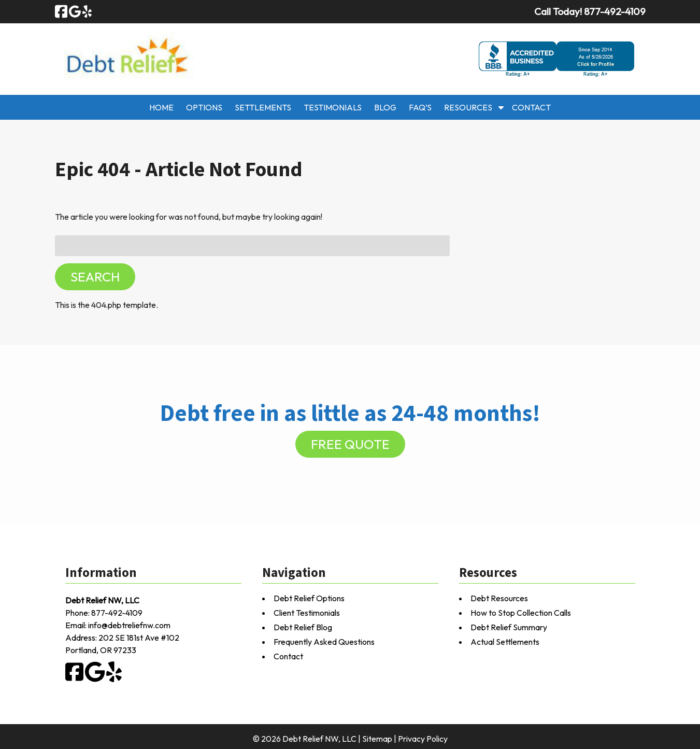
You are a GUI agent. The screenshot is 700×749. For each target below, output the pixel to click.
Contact (531, 107)
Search (95, 277)
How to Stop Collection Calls (521, 613)
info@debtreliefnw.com (129, 625)
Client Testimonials (307, 613)
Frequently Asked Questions (324, 642)
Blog (385, 107)
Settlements (263, 107)
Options (204, 107)
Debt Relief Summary (509, 627)
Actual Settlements (505, 642)
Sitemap (377, 739)
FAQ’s (420, 107)
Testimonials (333, 107)
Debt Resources (499, 598)
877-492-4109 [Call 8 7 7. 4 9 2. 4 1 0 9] (117, 613)
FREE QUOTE (350, 444)
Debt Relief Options (309, 598)
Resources (468, 107)
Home (161, 107)
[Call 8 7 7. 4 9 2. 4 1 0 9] (615, 11)
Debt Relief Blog (303, 627)
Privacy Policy (423, 739)
